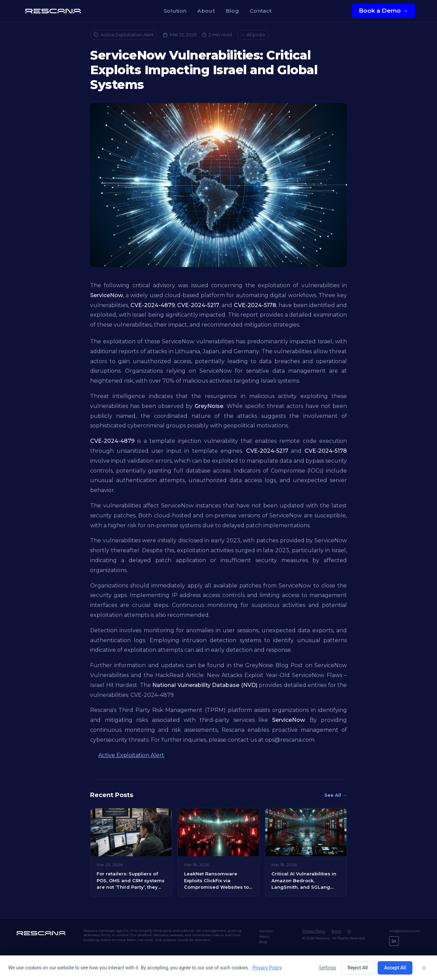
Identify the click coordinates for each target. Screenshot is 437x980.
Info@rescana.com (405, 931)
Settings (328, 968)
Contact (261, 11)
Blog (232, 11)
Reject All (358, 968)
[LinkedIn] (394, 941)
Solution (175, 11)
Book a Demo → (384, 11)
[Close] (424, 968)
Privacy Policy (314, 931)
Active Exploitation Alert (124, 35)
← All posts (253, 35)
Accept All (395, 968)
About (206, 11)
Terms (336, 931)
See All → (336, 795)
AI (349, 931)
